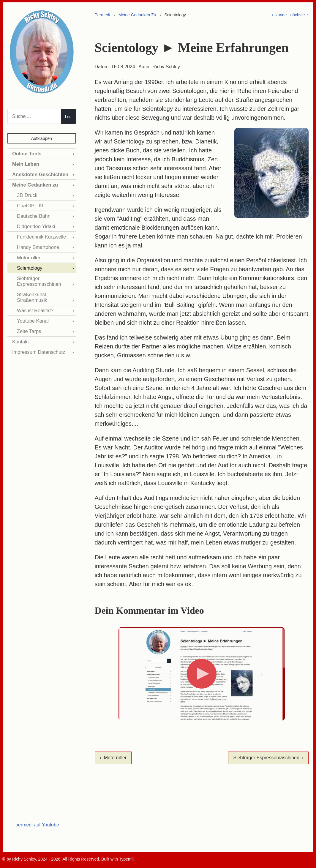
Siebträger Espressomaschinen (38, 279)
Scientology (29, 266)
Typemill (127, 859)
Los (68, 117)
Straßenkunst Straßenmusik (32, 295)
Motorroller (28, 256)
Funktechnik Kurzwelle (41, 235)
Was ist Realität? (35, 308)
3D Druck (27, 194)
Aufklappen (42, 138)
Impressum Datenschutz (38, 348)
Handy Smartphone (37, 246)
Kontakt (20, 338)
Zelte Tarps (29, 328)
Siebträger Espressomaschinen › (268, 758)
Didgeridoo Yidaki (35, 225)
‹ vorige (279, 15)
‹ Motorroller (113, 758)
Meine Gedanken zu (34, 184)
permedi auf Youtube (37, 825)
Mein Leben (25, 164)
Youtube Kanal (32, 318)
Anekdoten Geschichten (39, 174)
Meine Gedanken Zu (137, 15)
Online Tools (26, 153)
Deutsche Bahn (33, 215)
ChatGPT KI (30, 205)
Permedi (102, 15)
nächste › (300, 15)
